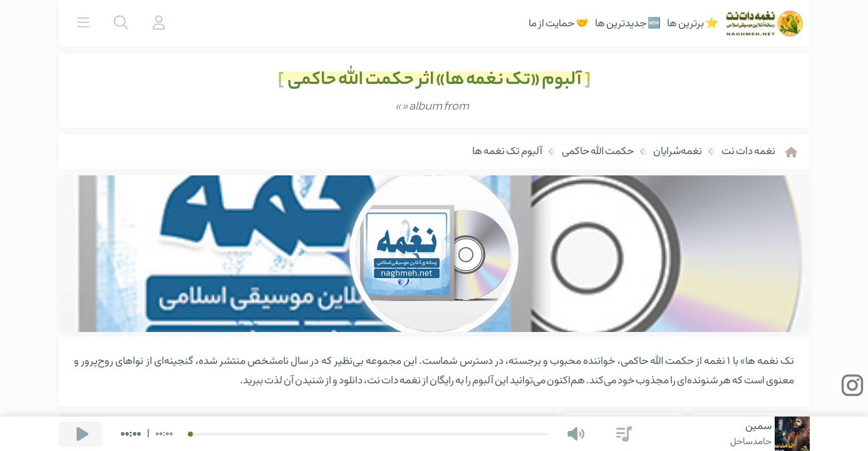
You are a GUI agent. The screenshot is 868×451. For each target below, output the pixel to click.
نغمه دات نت (748, 152)
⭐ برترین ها (693, 24)
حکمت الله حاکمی (598, 152)
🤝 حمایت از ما (559, 24)
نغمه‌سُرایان (678, 152)
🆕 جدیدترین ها (628, 24)
